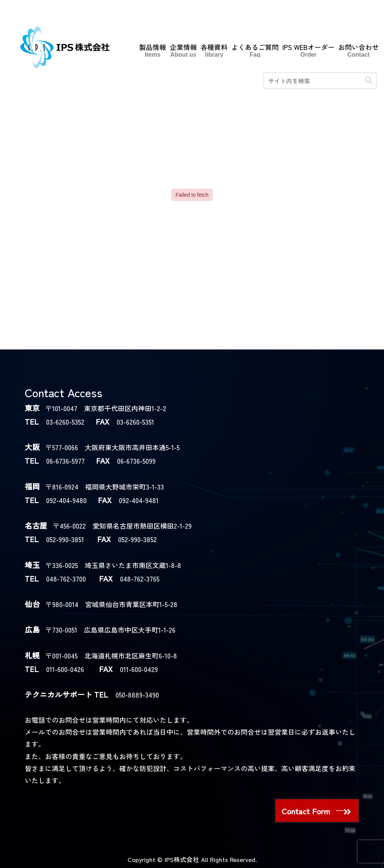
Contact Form (306, 811)
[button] (369, 81)
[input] (320, 81)
